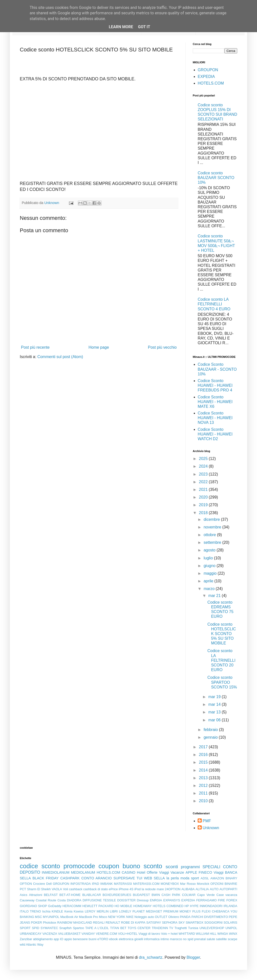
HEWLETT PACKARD (98, 906)
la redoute (149, 889)
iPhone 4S (126, 889)
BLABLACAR (92, 895)
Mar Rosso (188, 884)
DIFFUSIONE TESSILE (99, 900)
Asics (24, 895)
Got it (144, 27)
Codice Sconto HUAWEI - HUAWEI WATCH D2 (215, 434)
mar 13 (215, 712)
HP (187, 906)
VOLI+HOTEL (128, 934)
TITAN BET (118, 928)
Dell (49, 884)
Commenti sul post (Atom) (60, 357)
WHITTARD (187, 934)
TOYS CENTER (139, 928)
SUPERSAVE (124, 878)
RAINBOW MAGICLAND (75, 923)
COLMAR (189, 895)
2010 (204, 801)
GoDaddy (55, 906)
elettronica (126, 939)
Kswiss (79, 911)
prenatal (200, 939)
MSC (38, 917)
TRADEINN (160, 928)
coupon (109, 866)
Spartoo (78, 928)
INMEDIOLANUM (56, 872)
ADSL (205, 878)
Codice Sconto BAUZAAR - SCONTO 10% (217, 369)
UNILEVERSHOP (212, 928)
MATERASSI (123, 884)
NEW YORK (117, 917)
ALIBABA (188, 889)
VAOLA (57, 889)
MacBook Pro (89, 917)
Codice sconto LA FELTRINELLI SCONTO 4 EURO (214, 304)
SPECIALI (212, 867)
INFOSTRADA (81, 884)
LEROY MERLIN (97, 911)
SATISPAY (154, 923)
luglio (209, 558)
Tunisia (193, 928)
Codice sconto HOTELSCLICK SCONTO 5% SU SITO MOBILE (222, 634)
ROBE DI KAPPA (133, 923)
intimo (165, 939)
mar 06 (215, 720)
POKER (36, 923)
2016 (204, 755)
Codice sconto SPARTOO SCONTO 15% (222, 682)
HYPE (194, 906)
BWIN (156, 895)
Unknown (211, 828)
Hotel (141, 872)
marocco (176, 939)
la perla (173, 878)
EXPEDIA (206, 77)
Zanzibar (26, 939)
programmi (190, 867)
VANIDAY (88, 934)
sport (195, 878)
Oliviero (174, 917)
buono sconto (142, 866)
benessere (80, 939)
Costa (61, 900)
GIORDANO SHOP (33, 906)
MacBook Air (69, 917)
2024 (204, 466)
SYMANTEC (49, 928)
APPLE (191, 872)
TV (171, 928)
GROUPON (208, 70)
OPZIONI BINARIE (224, 884)
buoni (93, 939)
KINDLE (57, 911)
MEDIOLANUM (83, 872)
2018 (204, 513)
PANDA (185, 917)
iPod (138, 889)
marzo (210, 589)
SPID (36, 928)
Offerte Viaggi (158, 872)
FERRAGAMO (206, 900)
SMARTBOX (194, 923)
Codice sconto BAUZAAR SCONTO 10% (216, 178)
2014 (204, 770)
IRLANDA (230, 906)
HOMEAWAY (143, 906)
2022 (204, 482)
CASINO (129, 872)
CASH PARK (171, 895)
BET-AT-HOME (70, 895)
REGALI (99, 923)
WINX (233, 934)
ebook (114, 939)
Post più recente (35, 347)
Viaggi (218, 872)
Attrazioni (35, 895)
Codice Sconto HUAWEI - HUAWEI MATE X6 (215, 402)
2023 (204, 474)
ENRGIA (156, 900)
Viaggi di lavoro (149, 934)
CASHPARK (70, 878)
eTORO (103, 939)
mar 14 (215, 704)
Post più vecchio (162, 347)
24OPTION (173, 889)
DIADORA (74, 900)
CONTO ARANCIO (96, 878)
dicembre (212, 519)
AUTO (214, 889)
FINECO (205, 872)
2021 (204, 490)
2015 (204, 762)
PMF (207, 821)
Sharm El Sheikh (39, 889)
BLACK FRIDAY (46, 878)
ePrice (113, 889)
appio (68, 939)
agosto (210, 550)
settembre (213, 542)
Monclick (203, 884)
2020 (204, 497)
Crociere (39, 884)
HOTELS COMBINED (168, 906)
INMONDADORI (211, 906)
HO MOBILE (124, 906)
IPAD (96, 884)
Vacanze (177, 872)
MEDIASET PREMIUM (162, 911)
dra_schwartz (151, 957)
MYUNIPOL (51, 917)
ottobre (210, 535)
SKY (182, 923)
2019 (204, 505)
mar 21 (215, 596)
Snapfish (65, 928)
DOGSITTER (126, 900)
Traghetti (181, 928)
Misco (103, 917)
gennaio (211, 737)
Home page (99, 347)
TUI (139, 878)
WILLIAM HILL (206, 934)
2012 (204, 786)
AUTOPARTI (228, 889)
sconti (172, 867)
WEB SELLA (154, 878)
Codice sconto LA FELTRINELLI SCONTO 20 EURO (221, 660)
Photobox (50, 923)
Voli (66, 889)
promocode (79, 866)
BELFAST (51, 895)
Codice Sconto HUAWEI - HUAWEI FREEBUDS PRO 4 (215, 385)
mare (160, 889)
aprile (209, 581)
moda (185, 878)
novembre (213, 527)
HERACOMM (72, 906)
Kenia (68, 911)
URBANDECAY (31, 934)
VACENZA (50, 934)
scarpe (233, 939)
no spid (188, 939)
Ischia (46, 911)
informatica (152, 939)
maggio (211, 573)
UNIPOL (231, 928)
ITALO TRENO (30, 911)
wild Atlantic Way (32, 945)
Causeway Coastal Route (38, 900)
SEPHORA (170, 923)
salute (211, 939)
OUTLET (161, 917)
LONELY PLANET (132, 911)
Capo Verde (206, 895)
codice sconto (40, 866)
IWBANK (107, 884)
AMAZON (217, 878)
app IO (58, 939)
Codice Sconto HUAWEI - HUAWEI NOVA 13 (215, 418)
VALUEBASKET (69, 934)
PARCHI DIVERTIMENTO (210, 917)
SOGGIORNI (214, 923)
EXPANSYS (172, 900)
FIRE (222, 900)
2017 (204, 747)
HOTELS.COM (211, 83)
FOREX (232, 900)
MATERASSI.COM (146, 884)
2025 (204, 459)
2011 (204, 793)
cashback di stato (96, 889)
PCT (23, 889)
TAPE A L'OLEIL (97, 928)
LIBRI (114, 911)
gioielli (139, 939)
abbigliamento (43, 939)
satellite (221, 939)
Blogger (193, 957)
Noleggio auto (144, 917)
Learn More (121, 27)
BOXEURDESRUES (117, 895)
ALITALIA (202, 889)
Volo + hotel (169, 934)
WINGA (223, 934)
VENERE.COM (107, 934)
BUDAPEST (141, 895)
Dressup (143, 900)
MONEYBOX (170, 884)
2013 (204, 778)
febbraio (211, 730)
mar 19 (215, 697)
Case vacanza (227, 895)
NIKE (130, 917)
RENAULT (113, 923)
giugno (210, 566)
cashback (76, 889)
